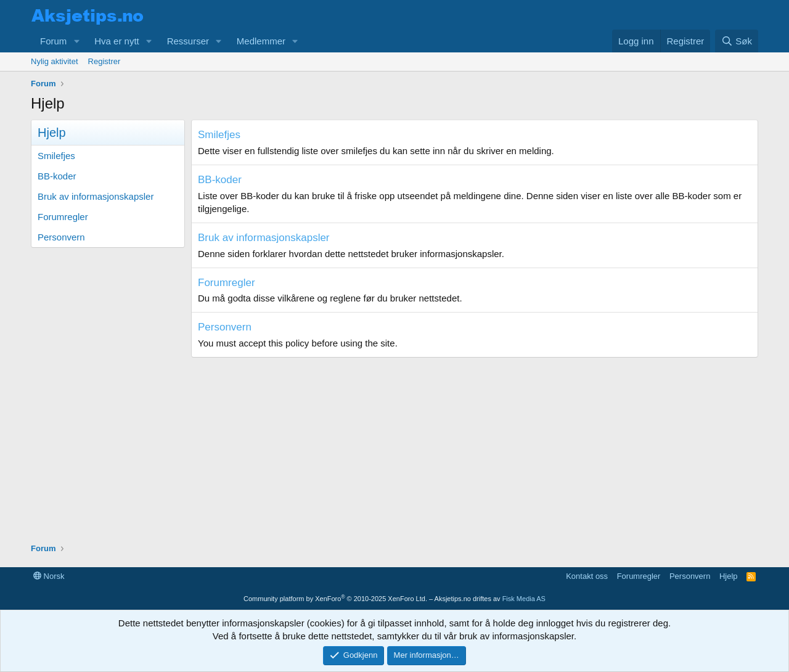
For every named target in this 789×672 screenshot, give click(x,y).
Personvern (61, 237)
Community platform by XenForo (335, 599)
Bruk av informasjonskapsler (96, 196)
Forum (53, 41)
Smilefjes (56, 156)
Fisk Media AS (524, 599)
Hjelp (729, 576)
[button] (76, 41)
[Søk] (737, 41)
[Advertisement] (394, 444)
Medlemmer (261, 41)
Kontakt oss (587, 576)
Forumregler (63, 217)
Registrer (104, 61)
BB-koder (57, 176)
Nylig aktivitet (55, 61)
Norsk (49, 576)
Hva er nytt (117, 41)
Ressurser (188, 41)
